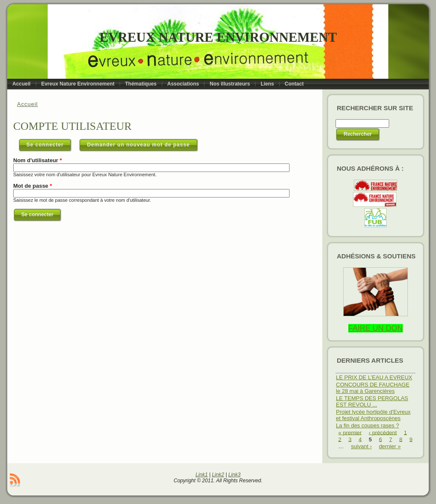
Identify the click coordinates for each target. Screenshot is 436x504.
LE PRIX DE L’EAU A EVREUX (374, 377)
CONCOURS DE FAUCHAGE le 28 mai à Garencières (373, 388)
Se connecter (49, 143)
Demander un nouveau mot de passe (138, 145)
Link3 (234, 475)
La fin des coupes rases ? (367, 425)
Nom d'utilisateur (37, 160)
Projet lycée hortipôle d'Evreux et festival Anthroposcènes (373, 415)
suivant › (361, 446)
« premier (350, 432)
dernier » (390, 446)
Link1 (202, 475)
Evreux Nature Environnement (218, 37)
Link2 (218, 475)
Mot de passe (33, 186)
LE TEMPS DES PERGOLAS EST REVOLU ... (372, 401)
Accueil (27, 104)
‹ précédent (383, 432)
